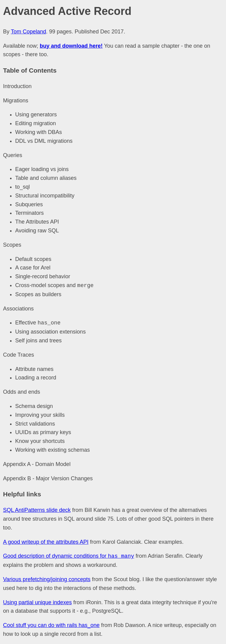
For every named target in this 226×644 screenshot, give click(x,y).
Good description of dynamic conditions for (69, 556)
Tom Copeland (29, 32)
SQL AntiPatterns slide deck (37, 510)
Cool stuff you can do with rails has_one (51, 625)
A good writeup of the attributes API (46, 542)
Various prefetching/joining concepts (47, 579)
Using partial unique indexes (37, 602)
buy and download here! (71, 46)
